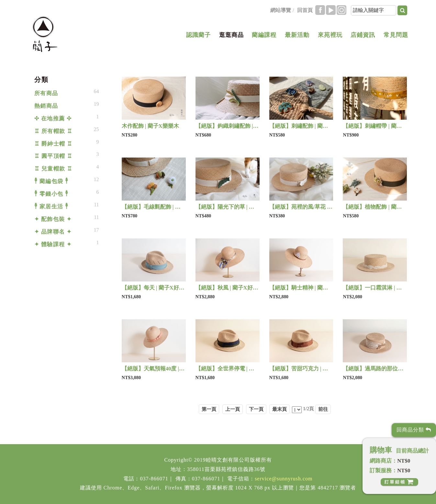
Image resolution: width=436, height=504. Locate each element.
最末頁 (279, 409)
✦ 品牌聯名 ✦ (53, 232)
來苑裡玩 (330, 35)
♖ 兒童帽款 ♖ (53, 169)
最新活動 (297, 35)
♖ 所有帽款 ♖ (53, 131)
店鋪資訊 (363, 35)
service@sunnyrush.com (284, 479)
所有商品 (46, 93)
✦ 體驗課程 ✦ (53, 244)
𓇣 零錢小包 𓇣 (51, 194)
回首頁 (305, 10)
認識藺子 (198, 35)
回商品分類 (414, 430)
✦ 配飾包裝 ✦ (53, 219)
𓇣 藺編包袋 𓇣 (51, 181)
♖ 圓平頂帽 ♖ (53, 156)
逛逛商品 (231, 35)
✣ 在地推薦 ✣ (53, 119)
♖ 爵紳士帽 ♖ (53, 144)
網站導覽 (281, 10)
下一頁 (256, 409)
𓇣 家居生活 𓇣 (51, 207)
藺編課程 (264, 35)
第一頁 (209, 409)
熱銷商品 (46, 106)
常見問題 (396, 35)
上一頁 (233, 409)
